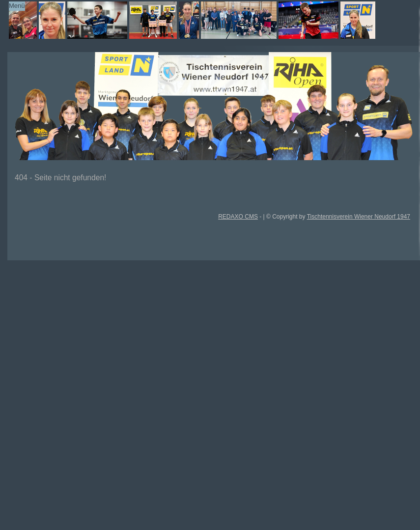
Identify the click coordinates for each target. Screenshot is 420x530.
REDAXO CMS (238, 217)
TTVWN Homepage (201, 20)
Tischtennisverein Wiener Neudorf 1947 (359, 217)
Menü (17, 6)
